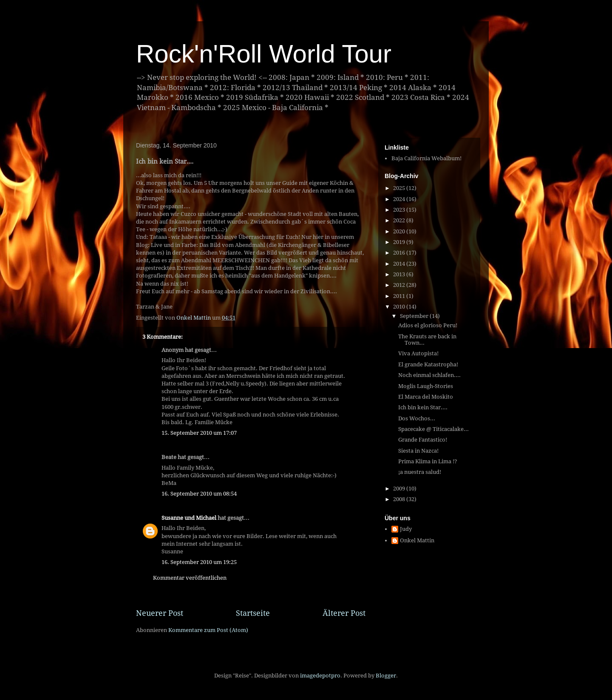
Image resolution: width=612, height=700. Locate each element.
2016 (400, 253)
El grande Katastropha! (428, 364)
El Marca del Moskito (426, 397)
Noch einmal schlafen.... (429, 375)
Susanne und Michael (189, 518)
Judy (406, 529)
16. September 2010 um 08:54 (199, 494)
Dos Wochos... (417, 418)
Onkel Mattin (417, 540)
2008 (400, 499)
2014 (400, 264)
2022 (400, 220)
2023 (400, 210)
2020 (400, 231)
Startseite (253, 613)
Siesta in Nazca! (418, 451)
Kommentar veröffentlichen (190, 578)
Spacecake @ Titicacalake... (433, 429)
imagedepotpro (320, 676)
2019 (400, 242)
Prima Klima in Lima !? (428, 461)
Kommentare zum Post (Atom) (208, 630)
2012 (400, 285)
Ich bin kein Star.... (423, 407)
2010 (400, 307)
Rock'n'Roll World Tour (264, 54)
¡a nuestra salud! (420, 472)
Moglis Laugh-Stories (426, 386)
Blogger (386, 676)
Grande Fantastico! (423, 440)
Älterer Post (344, 613)
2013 (400, 274)
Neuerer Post (160, 613)
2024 (400, 199)
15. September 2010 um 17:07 (199, 433)
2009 (400, 489)
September (415, 316)
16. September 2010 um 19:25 (199, 562)
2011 (400, 296)
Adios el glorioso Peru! (428, 325)
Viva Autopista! (418, 353)
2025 (400, 188)
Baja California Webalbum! (426, 158)
